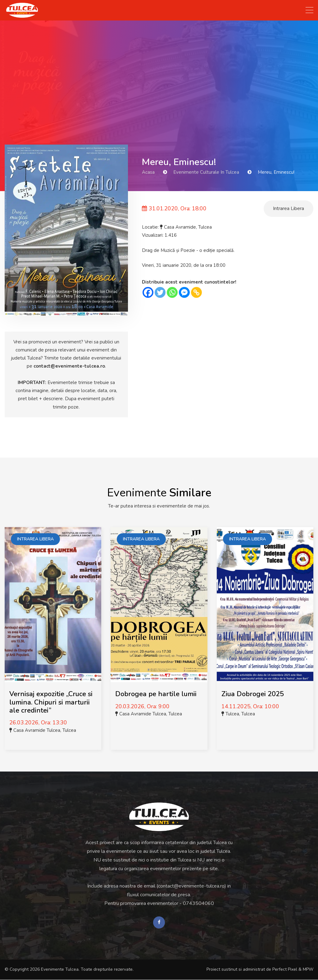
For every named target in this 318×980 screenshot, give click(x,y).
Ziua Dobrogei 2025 (253, 694)
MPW (308, 970)
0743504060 (198, 903)
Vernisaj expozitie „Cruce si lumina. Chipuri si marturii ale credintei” (51, 702)
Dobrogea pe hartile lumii (156, 694)
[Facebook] (148, 292)
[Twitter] (160, 292)
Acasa (148, 172)
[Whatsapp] (172, 292)
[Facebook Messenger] (184, 292)
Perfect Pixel (285, 970)
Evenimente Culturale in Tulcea (206, 172)
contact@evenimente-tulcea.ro (69, 366)
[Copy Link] (196, 292)
